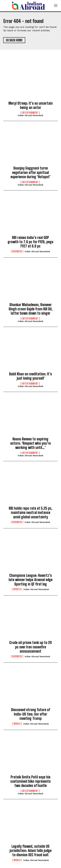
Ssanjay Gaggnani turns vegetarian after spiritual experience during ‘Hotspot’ (31, 172)
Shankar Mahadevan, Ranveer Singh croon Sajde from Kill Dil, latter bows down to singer (31, 309)
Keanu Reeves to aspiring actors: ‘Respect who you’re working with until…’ (30, 443)
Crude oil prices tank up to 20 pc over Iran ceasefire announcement (30, 647)
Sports (17, 589)
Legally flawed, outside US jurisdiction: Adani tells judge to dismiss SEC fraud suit (31, 851)
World (17, 724)
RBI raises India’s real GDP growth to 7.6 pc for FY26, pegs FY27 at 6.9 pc (30, 242)
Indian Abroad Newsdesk (30, 115)
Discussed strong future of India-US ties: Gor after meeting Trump (31, 714)
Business (17, 251)
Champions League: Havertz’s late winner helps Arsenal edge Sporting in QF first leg (31, 580)
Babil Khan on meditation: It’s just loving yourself (30, 376)
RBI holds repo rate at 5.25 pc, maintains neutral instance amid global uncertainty (31, 513)
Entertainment (30, 113)
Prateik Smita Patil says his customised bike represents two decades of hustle (30, 781)
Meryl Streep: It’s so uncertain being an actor (31, 105)
